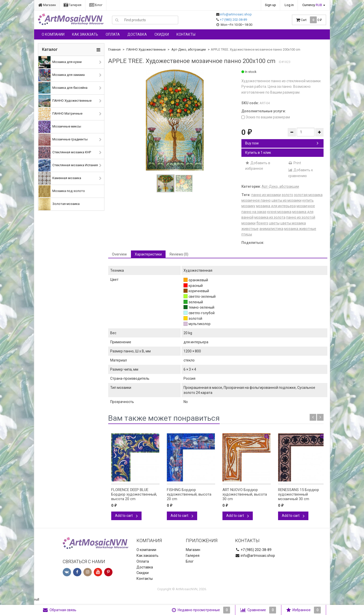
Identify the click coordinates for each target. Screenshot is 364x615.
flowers (262, 223)
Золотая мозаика (59, 204)
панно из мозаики (266, 195)
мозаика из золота (270, 217)
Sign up (270, 5)
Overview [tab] (119, 254)
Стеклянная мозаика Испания (68, 165)
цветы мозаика (293, 223)
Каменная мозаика (60, 178)
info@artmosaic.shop (236, 14)
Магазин (47, 5)
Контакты (186, 34)
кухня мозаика (279, 212)
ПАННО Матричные (60, 114)
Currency (312, 5)
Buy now (282, 143)
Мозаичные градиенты (63, 140)
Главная (114, 49)
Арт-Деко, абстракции (189, 49)
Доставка (137, 34)
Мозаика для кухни (60, 62)
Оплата (113, 34)
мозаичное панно (256, 200)
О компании (53, 34)
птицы (247, 234)
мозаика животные (300, 229)
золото (287, 195)
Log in (289, 5)
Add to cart (126, 516)
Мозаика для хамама (62, 75)
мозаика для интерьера (276, 206)
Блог (96, 5)
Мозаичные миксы (60, 127)
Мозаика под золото (62, 191)
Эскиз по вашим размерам (266, 117)
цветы (274, 223)
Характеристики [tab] (148, 254)
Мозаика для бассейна (63, 88)
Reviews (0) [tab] (179, 254)
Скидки (162, 34)
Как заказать (85, 34)
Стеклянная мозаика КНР (65, 153)
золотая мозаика (308, 195)
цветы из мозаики (287, 200)
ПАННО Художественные (65, 101)
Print (295, 163)
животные (250, 229)
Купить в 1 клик (258, 153)
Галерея (73, 5)
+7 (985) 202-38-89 (233, 20)
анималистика (271, 229)
